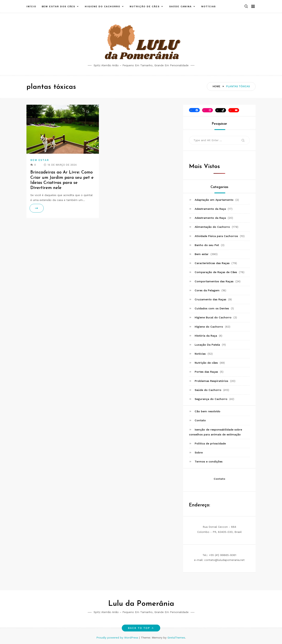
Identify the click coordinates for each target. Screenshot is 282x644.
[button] (246, 7)
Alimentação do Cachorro (212, 227)
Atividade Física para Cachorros (216, 236)
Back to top (141, 628)
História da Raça (206, 336)
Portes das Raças (206, 372)
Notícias (209, 6)
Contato (200, 420)
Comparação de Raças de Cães (216, 272)
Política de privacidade (210, 443)
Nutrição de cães (145, 6)
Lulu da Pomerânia (141, 604)
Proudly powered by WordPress (118, 638)
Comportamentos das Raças (214, 281)
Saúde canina (180, 6)
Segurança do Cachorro (211, 399)
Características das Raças (212, 263)
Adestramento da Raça (210, 209)
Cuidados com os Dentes (212, 308)
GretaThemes (176, 638)
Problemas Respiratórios (211, 381)
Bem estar (40, 160)
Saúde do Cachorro (208, 390)
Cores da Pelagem (207, 290)
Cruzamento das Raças (210, 299)
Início (31, 6)
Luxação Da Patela (207, 345)
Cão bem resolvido (207, 411)
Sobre (199, 452)
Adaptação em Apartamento (214, 200)
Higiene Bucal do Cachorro (213, 317)
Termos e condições (209, 461)
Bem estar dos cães (59, 6)
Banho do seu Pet (207, 245)
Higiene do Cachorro (102, 6)
